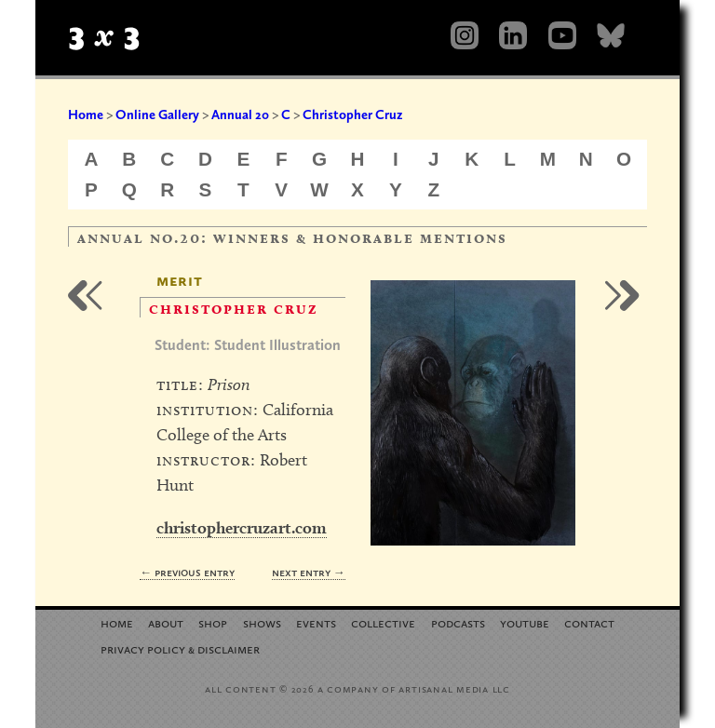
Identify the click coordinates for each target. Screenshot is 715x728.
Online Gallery (157, 115)
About (166, 622)
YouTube (525, 622)
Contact (589, 622)
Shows (262, 622)
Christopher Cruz (352, 115)
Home (86, 115)
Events (316, 622)
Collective (383, 622)
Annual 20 (240, 115)
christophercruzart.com (242, 527)
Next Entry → (309, 572)
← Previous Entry (187, 572)
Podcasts (458, 622)
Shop (213, 622)
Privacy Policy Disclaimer (180, 648)
